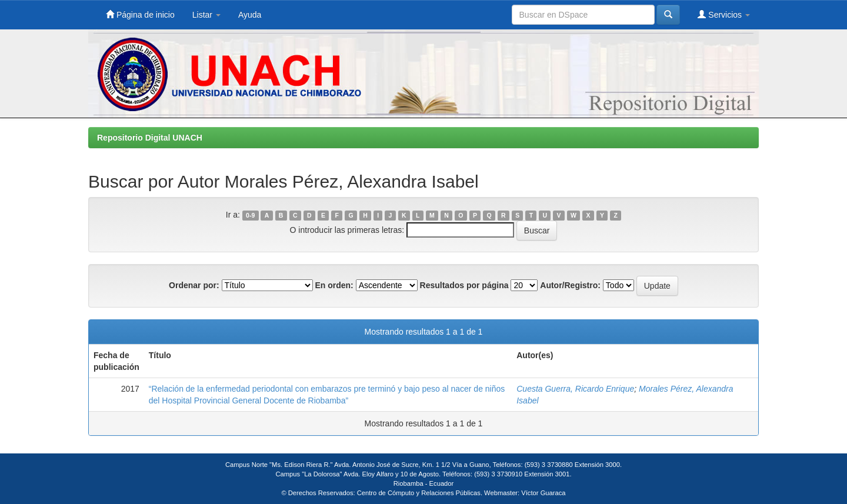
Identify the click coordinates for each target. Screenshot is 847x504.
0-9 (250, 215)
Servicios (724, 14)
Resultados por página (464, 285)
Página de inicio (140, 14)
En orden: (334, 285)
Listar (206, 15)
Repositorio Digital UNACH (150, 138)
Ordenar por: (194, 285)
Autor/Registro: (570, 285)
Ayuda (250, 15)
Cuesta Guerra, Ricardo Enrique (575, 389)
